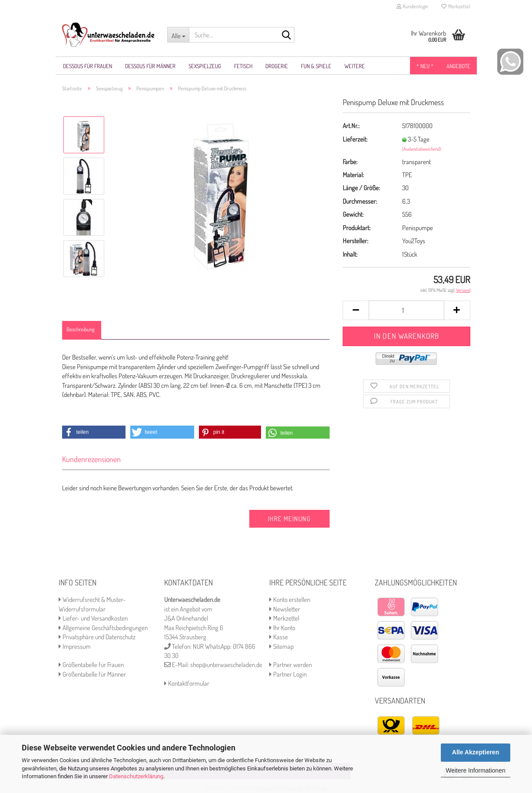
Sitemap (281, 646)
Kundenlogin (412, 6)
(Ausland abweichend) (421, 149)
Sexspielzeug (205, 66)
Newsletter (285, 609)
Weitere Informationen (475, 770)
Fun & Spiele (316, 66)
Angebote (458, 66)
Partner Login (288, 674)
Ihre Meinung (289, 519)
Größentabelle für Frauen (91, 665)
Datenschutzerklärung (136, 776)
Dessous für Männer (150, 66)
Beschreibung (81, 329)
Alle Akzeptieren (476, 752)
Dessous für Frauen (88, 66)
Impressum (75, 646)
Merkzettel (456, 6)
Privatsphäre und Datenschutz (97, 637)
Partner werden (291, 665)
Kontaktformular (187, 683)
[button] (94, 432)
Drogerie (277, 66)
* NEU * (425, 66)
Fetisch (243, 66)
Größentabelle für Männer (92, 674)
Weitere (355, 66)
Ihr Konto (282, 628)
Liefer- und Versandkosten (93, 618)
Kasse (279, 637)
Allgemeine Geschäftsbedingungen (103, 628)
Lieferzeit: (355, 139)
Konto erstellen (290, 600)
